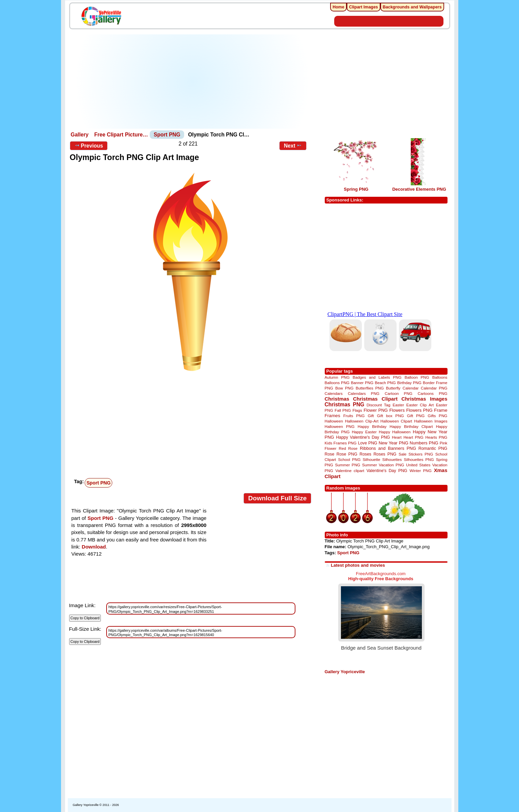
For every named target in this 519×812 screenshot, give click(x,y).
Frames (333, 416)
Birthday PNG (409, 383)
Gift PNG (416, 416)
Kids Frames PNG (341, 443)
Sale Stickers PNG (416, 454)
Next (293, 146)
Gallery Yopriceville (345, 672)
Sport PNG (167, 135)
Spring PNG (356, 189)
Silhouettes (392, 459)
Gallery (80, 135)
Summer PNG (348, 465)
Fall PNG (343, 410)
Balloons (440, 377)
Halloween (334, 421)
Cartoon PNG (399, 393)
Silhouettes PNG (419, 459)
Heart (397, 437)
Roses (365, 454)
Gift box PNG (391, 416)
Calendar (411, 388)
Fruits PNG (354, 416)
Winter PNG (420, 471)
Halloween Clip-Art (362, 421)
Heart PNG (413, 437)
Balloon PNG (417, 377)
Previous (89, 146)
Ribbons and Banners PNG (388, 448)
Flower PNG (376, 410)
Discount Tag (379, 405)
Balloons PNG (337, 383)
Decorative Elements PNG (419, 189)
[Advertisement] (192, 82)
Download (94, 547)
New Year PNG (394, 443)
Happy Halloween (395, 432)
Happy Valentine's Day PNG (363, 437)
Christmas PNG (345, 404)
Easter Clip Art (420, 405)
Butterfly (393, 388)
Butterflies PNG (370, 388)
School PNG (349, 459)
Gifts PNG (437, 416)
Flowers (397, 410)
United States (418, 465)
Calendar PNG (434, 388)
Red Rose (348, 448)
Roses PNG (385, 454)
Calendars (334, 393)
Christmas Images (424, 399)
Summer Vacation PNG (383, 465)
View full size (83, 497)
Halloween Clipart (396, 421)
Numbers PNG (424, 443)
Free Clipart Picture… (121, 135)
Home (338, 7)
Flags (357, 410)
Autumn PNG (337, 377)
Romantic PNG (433, 448)
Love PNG (367, 443)
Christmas (337, 399)
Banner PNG (362, 383)
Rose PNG (347, 454)
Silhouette (371, 459)
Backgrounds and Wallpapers (412, 7)
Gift (371, 416)
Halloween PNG (340, 426)
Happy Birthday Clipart (411, 426)
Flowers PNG (419, 410)
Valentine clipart (350, 471)
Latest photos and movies (358, 565)
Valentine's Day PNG (387, 471)
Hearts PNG (436, 437)
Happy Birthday (372, 426)
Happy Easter (364, 432)
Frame (441, 410)
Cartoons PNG (433, 393)
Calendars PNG (364, 393)
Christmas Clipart (375, 399)
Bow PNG (344, 388)
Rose (330, 454)
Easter (398, 405)
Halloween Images (431, 421)
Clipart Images (364, 7)
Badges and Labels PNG (377, 377)
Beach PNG (385, 383)
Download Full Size (277, 498)
